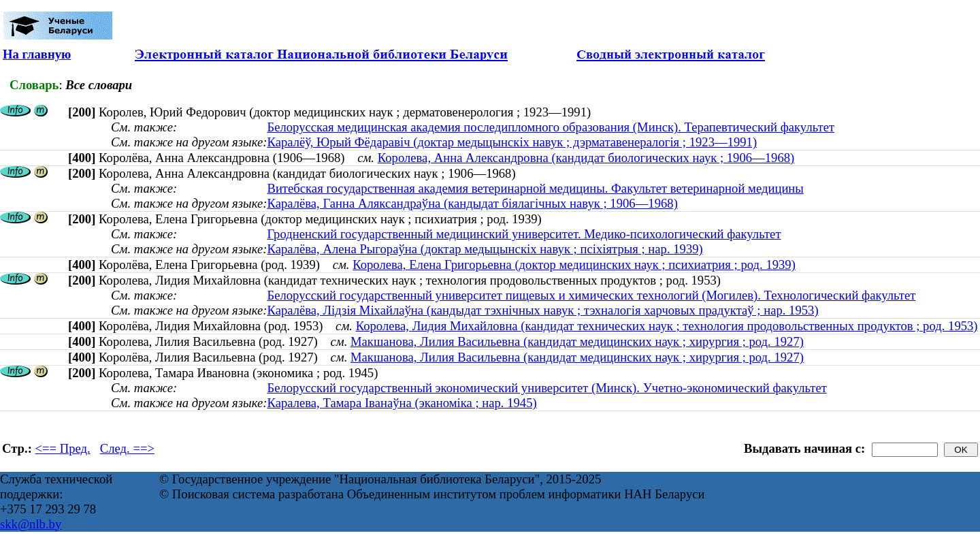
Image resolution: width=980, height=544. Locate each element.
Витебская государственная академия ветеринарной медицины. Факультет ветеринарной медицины (535, 188)
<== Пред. (63, 448)
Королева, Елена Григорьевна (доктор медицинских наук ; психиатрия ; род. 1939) (574, 265)
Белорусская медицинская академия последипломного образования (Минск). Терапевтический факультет (551, 127)
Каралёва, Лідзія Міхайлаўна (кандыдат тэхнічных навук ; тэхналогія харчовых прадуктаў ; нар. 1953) (542, 310)
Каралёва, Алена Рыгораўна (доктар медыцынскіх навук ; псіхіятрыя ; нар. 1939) (485, 249)
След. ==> (127, 448)
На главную (37, 54)
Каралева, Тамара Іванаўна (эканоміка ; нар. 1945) (402, 403)
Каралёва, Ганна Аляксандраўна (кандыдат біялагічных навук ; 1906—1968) (472, 203)
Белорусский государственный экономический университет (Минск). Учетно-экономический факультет (546, 388)
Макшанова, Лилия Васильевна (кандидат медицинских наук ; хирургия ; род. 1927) (577, 341)
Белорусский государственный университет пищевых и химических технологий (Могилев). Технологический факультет (591, 295)
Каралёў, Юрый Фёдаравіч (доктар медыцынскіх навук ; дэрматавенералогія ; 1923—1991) (512, 142)
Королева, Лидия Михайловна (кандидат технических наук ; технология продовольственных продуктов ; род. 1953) (667, 326)
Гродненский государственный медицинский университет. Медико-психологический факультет (524, 234)
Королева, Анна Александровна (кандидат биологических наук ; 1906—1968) (586, 158)
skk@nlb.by (31, 524)
